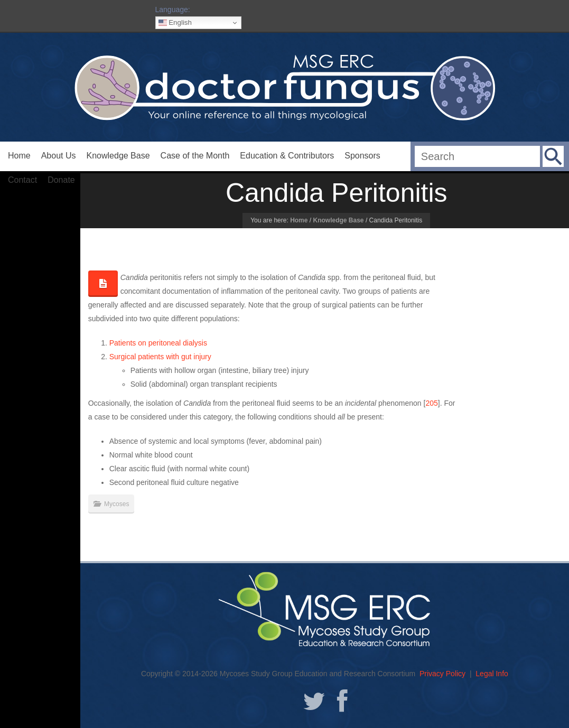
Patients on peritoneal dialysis (158, 343)
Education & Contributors (287, 156)
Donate (61, 180)
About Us (59, 156)
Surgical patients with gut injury (160, 357)
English (175, 23)
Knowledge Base (118, 156)
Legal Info (492, 674)
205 (431, 403)
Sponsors (362, 156)
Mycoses (116, 504)
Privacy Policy (442, 674)
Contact (22, 180)
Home (19, 156)
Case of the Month (195, 156)
